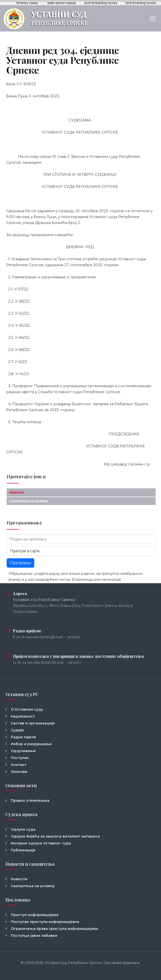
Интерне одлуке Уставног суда (41, 843)
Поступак (20, 758)
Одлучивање (23, 751)
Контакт (19, 765)
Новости (16, 492)
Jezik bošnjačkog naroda (101, 3)
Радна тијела (23, 737)
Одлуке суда (23, 829)
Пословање (18, 900)
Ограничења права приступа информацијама (54, 929)
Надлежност (23, 716)
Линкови (19, 772)
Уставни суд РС (22, 694)
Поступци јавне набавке (34, 936)
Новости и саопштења (30, 864)
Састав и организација (33, 723)
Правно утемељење (30, 800)
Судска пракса (21, 814)
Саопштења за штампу (28, 501)
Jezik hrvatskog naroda (141, 3)
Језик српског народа (62, 3)
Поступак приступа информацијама (45, 922)
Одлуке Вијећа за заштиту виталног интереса (55, 836)
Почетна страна (27, 3)
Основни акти (21, 785)
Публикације (23, 850)
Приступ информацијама (35, 915)
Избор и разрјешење (31, 744)
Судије (17, 730)
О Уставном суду (27, 709)
